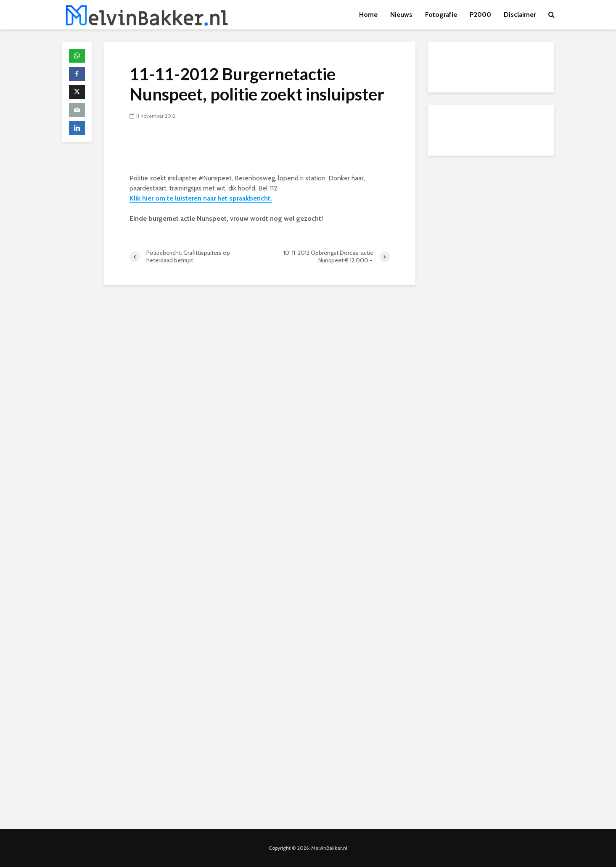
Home (368, 15)
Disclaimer (520, 15)
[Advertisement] (491, 221)
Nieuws (401, 15)
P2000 (480, 15)
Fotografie (441, 15)
